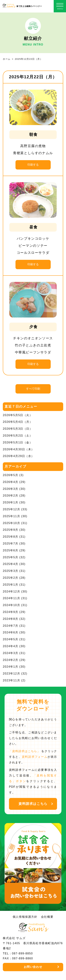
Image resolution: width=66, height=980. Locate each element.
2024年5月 (11, 639)
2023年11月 (11, 680)
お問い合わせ (33, 967)
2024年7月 (11, 626)
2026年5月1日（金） (18, 442)
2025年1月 (11, 585)
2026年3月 (11, 489)
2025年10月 (11, 523)
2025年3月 (11, 571)
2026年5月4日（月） (18, 422)
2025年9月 (11, 530)
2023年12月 (11, 674)
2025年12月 (11, 509)
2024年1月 (11, 667)
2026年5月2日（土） (18, 436)
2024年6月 (11, 632)
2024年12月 (11, 592)
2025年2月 (11, 578)
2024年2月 (11, 660)
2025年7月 (11, 544)
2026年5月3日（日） (18, 429)
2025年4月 (11, 564)
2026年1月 (11, 502)
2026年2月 (11, 496)
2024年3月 (11, 653)
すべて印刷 (33, 389)
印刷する (33, 165)
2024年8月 (11, 619)
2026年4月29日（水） (19, 456)
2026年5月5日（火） (18, 415)
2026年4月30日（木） (19, 449)
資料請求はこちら (33, 804)
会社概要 (47, 917)
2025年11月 (11, 516)
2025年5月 (11, 557)
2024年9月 (11, 612)
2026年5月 (11, 475)
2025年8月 (11, 537)
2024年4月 (11, 646)
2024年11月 (11, 598)
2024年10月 (11, 605)
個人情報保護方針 (25, 917)
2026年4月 (11, 482)
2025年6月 (11, 550)
